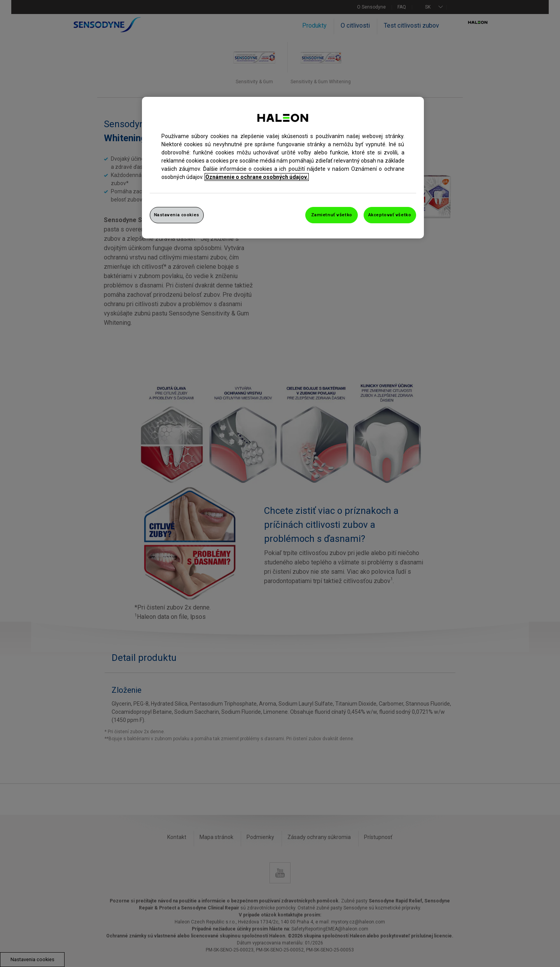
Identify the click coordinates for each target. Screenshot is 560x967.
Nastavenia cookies (177, 215)
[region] (283, 168)
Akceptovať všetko (390, 215)
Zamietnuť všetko (332, 215)
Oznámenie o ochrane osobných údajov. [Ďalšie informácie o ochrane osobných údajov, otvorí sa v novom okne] (257, 177)
